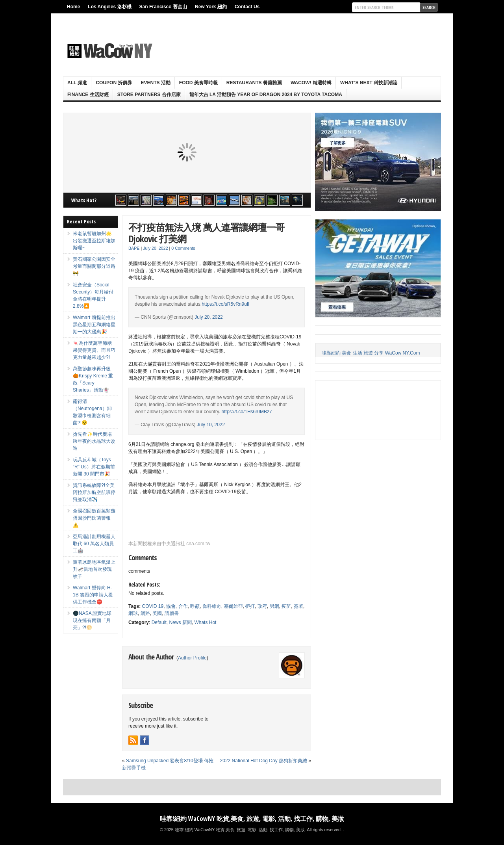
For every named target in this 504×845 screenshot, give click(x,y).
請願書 (172, 613)
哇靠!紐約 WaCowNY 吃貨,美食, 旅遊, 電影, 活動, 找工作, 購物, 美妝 (252, 819)
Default (159, 622)
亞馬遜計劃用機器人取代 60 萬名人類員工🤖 (94, 544)
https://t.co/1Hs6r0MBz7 (247, 412)
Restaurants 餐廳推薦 (254, 83)
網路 (145, 613)
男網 (274, 606)
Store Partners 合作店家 (149, 95)
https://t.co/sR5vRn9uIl (225, 304)
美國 (157, 613)
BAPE (134, 248)
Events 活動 (155, 83)
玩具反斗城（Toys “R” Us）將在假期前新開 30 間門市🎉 (94, 467)
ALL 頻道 (77, 83)
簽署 (298, 606)
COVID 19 (153, 606)
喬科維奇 (212, 606)
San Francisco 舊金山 (163, 7)
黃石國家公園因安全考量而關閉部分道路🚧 (94, 266)
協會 (171, 606)
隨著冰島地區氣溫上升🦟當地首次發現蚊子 (94, 569)
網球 (133, 613)
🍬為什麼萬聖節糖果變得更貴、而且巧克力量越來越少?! (94, 350)
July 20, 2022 (208, 317)
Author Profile (192, 658)
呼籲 (195, 606)
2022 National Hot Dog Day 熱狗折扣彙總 (264, 761)
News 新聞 (180, 622)
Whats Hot (205, 622)
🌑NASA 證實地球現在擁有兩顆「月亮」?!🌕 (92, 620)
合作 (183, 606)
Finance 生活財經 (88, 95)
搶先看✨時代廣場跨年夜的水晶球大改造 (94, 441)
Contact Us (247, 7)
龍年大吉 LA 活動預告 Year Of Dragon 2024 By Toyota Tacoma (266, 95)
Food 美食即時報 (198, 83)
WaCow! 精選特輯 (311, 83)
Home (73, 7)
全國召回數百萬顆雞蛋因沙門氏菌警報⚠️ (94, 518)
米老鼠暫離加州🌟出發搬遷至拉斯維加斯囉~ (94, 241)
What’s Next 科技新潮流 (369, 83)
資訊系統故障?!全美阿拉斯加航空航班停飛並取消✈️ (94, 492)
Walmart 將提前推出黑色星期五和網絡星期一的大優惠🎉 (94, 325)
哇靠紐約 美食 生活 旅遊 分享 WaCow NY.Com (371, 353)
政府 (262, 606)
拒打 (250, 606)
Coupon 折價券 (114, 83)
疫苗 (286, 606)
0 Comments (183, 248)
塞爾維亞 (233, 606)
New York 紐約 (211, 7)
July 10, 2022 (211, 425)
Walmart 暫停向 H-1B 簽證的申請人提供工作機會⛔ (93, 595)
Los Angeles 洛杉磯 (109, 7)
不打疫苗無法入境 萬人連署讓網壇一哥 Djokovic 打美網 (206, 233)
